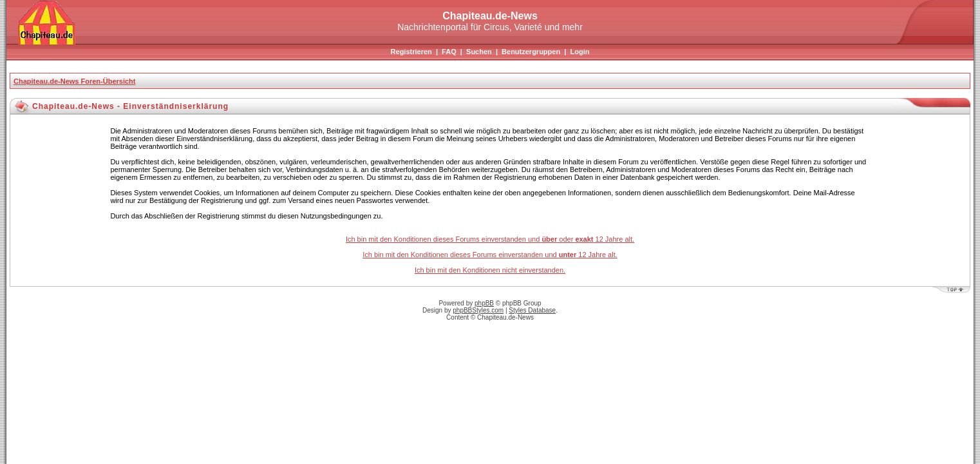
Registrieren (411, 52)
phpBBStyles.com (478, 310)
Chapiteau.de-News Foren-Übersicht (74, 81)
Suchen (479, 52)
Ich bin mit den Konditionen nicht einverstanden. (490, 270)
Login (580, 52)
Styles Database (532, 310)
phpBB (484, 303)
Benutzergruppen (531, 52)
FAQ (449, 52)
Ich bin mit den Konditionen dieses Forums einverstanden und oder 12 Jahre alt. (490, 239)
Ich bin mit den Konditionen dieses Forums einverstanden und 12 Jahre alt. (490, 255)
